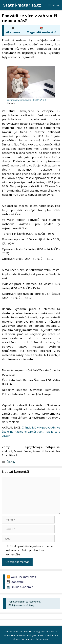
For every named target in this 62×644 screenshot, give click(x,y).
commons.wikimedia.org (19, 100)
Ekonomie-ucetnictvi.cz (15, 635)
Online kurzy (42, 639)
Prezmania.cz (28, 639)
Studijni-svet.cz (12, 632)
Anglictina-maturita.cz (47, 632)
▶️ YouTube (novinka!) (21, 577)
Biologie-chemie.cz (37, 635)
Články (11, 462)
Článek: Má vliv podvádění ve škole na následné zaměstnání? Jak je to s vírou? (31, 432)
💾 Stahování (15, 582)
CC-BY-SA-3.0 (39, 100)
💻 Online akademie (20, 587)
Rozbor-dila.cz (28, 632)
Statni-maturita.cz (22, 5)
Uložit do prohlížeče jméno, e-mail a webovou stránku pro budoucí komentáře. (29, 550)
